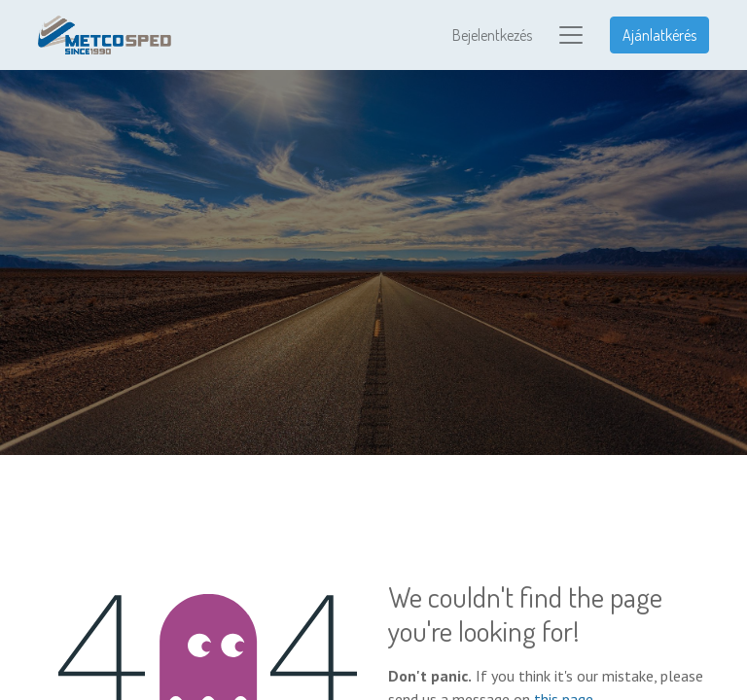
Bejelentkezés (492, 35)
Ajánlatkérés (659, 35)
